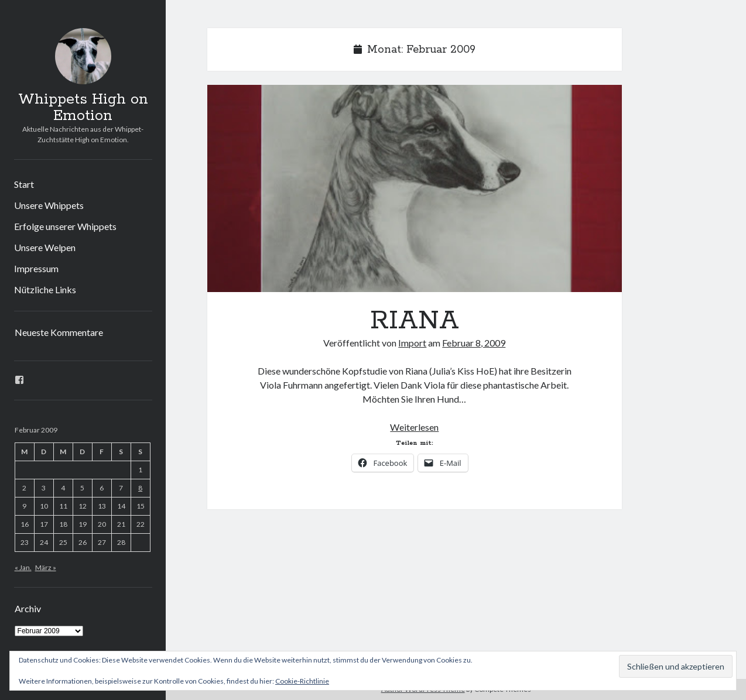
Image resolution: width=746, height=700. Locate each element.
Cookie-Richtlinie (302, 681)
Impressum (36, 268)
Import (412, 343)
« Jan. (23, 567)
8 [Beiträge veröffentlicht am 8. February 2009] (140, 488)
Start (24, 184)
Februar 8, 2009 (474, 343)
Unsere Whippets (49, 205)
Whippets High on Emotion (83, 108)
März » (46, 567)
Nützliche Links (45, 289)
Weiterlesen (414, 427)
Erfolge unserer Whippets (65, 226)
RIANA (415, 188)
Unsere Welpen (45, 247)
